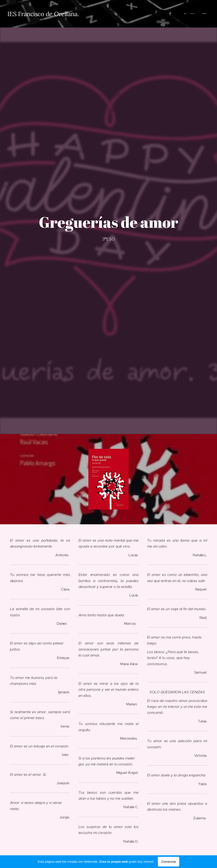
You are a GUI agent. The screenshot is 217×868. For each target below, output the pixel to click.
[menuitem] (195, 14)
